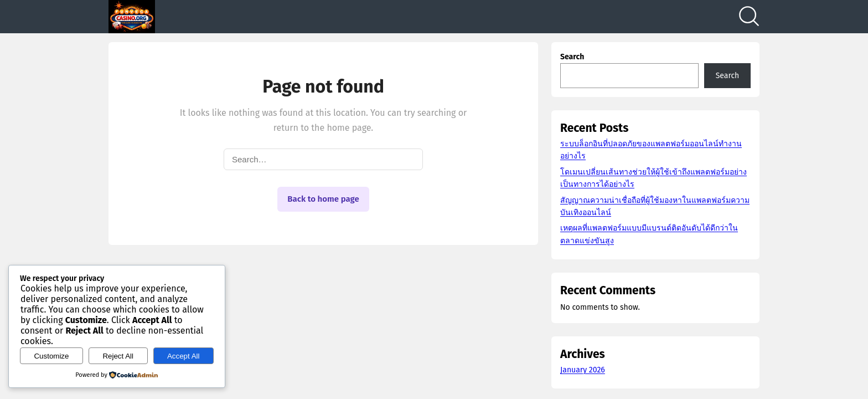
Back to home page (323, 199)
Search (572, 57)
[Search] (749, 17)
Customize (51, 356)
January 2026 (583, 370)
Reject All (118, 356)
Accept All (184, 356)
